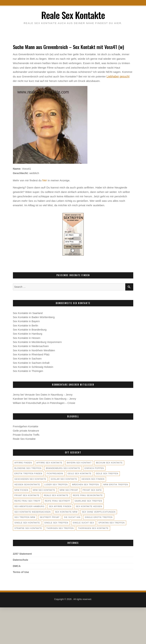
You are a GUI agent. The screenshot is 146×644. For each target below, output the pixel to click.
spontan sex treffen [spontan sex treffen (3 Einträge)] (53, 521)
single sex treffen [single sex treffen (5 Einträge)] (108, 516)
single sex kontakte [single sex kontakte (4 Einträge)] (79, 516)
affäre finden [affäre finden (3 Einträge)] (23, 462)
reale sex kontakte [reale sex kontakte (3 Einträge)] (27, 494)
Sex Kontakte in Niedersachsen (31, 345)
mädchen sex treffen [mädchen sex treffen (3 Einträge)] (85, 484)
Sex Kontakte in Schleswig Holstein (33, 366)
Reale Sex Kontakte (73, 15)
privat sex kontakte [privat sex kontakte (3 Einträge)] (118, 489)
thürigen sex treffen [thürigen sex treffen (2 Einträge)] (115, 521)
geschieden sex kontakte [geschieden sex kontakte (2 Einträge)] (30, 478)
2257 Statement (22, 553)
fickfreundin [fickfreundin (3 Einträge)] (54, 473)
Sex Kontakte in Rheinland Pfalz (31, 354)
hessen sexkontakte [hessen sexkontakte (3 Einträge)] (27, 484)
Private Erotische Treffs (26, 434)
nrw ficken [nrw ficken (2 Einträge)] (21, 489)
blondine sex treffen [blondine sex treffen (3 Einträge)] (28, 467)
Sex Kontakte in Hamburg (28, 333)
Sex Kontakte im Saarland (28, 312)
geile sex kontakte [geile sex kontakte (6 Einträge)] (79, 473)
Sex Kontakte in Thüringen (28, 370)
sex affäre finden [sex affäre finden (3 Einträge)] (26, 505)
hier (45, 180)
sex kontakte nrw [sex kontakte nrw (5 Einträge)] (26, 511)
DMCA (17, 565)
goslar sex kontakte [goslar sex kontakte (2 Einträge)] (63, 478)
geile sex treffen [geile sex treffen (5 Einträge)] (106, 473)
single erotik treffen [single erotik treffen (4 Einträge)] (49, 516)
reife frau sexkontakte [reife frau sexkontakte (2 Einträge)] (58, 494)
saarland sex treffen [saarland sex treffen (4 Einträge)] (58, 500)
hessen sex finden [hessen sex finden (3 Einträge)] (92, 478)
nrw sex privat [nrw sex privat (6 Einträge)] (68, 489)
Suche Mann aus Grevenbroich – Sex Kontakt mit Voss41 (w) (68, 47)
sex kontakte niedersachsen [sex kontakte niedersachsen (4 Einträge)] (89, 505)
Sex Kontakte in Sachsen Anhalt (31, 362)
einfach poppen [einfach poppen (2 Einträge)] (93, 467)
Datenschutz (21, 559)
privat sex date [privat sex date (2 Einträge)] (91, 489)
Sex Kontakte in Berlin (26, 325)
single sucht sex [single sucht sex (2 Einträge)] (25, 521)
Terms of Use (21, 571)
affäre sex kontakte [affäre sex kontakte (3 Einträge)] (49, 462)
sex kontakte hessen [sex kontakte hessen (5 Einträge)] (54, 505)
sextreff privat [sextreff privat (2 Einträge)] (113, 511)
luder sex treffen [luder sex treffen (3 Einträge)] (55, 484)
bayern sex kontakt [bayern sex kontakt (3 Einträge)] (78, 462)
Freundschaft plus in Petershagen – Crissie (51, 402)
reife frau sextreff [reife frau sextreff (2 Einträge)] (27, 500)
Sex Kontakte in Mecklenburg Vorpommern (37, 341)
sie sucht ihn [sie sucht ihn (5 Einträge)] (23, 516)
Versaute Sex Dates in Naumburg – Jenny (49, 394)
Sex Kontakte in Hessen (27, 337)
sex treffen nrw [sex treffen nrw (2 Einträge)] (89, 511)
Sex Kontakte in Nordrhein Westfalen (34, 350)
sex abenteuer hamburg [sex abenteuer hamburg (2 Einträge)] (90, 500)
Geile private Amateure (26, 430)
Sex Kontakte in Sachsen (27, 358)
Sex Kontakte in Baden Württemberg (34, 316)
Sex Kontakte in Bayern (26, 321)
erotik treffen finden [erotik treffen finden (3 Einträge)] (28, 473)
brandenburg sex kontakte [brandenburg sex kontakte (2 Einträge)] (62, 467)
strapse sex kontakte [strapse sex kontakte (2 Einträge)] (84, 521)
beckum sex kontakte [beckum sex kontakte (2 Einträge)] (108, 462)
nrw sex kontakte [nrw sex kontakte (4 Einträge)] (44, 489)
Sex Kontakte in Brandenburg (30, 329)
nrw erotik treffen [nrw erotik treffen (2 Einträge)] (114, 484)
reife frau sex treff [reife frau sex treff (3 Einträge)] (90, 494)
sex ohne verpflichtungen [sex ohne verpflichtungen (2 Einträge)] (58, 511)
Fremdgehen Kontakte (26, 426)
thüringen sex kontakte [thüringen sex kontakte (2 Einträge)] (29, 527)
